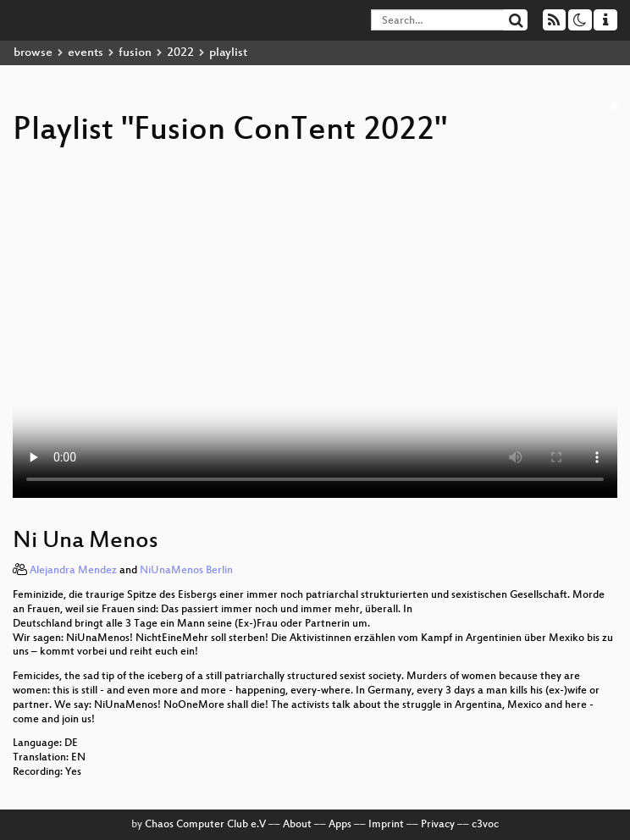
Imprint (386, 825)
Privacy (438, 825)
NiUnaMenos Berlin (186, 571)
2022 (180, 53)
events (86, 53)
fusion (135, 53)
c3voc (485, 825)
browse (33, 53)
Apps (340, 825)
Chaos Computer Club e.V (205, 825)
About (297, 825)
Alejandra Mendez (73, 571)
